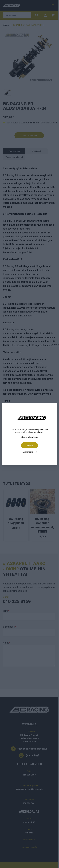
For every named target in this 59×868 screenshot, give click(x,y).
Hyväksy (29, 445)
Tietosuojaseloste (30, 437)
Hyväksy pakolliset (29, 452)
